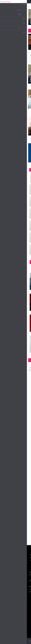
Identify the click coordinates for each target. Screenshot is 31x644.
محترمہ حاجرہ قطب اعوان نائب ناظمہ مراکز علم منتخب (23, 165)
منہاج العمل (20, 620)
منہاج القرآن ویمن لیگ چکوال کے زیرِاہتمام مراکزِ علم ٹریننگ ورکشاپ (20, 87)
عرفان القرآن (20, 611)
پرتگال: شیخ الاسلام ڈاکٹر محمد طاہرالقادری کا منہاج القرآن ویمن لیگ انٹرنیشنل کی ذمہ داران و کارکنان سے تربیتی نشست (11, 575)
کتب (21, 614)
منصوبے (27, 170)
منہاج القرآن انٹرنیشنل (18, 604)
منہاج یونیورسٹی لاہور (19, 624)
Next (27, 17)
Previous (4, 17)
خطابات (21, 617)
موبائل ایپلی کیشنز (19, 607)
